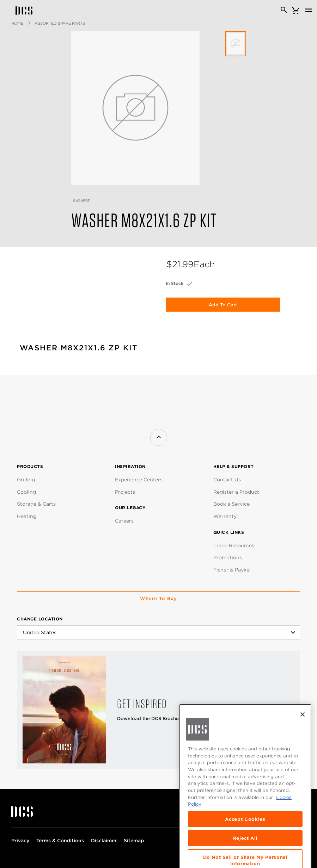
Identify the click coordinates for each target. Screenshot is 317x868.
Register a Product (236, 492)
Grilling (26, 480)
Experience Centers (139, 480)
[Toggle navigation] (309, 10)
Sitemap (134, 841)
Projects (125, 492)
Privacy (20, 841)
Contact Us (227, 480)
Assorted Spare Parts (60, 23)
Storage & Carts (36, 504)
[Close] (303, 738)
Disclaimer (104, 841)
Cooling (26, 492)
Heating (27, 516)
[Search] (284, 10)
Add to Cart (223, 305)
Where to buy (158, 598)
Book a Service (231, 504)
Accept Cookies (245, 843)
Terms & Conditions (60, 841)
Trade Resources (234, 545)
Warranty (225, 516)
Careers (124, 521)
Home (17, 23)
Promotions (228, 557)
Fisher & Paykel (232, 570)
